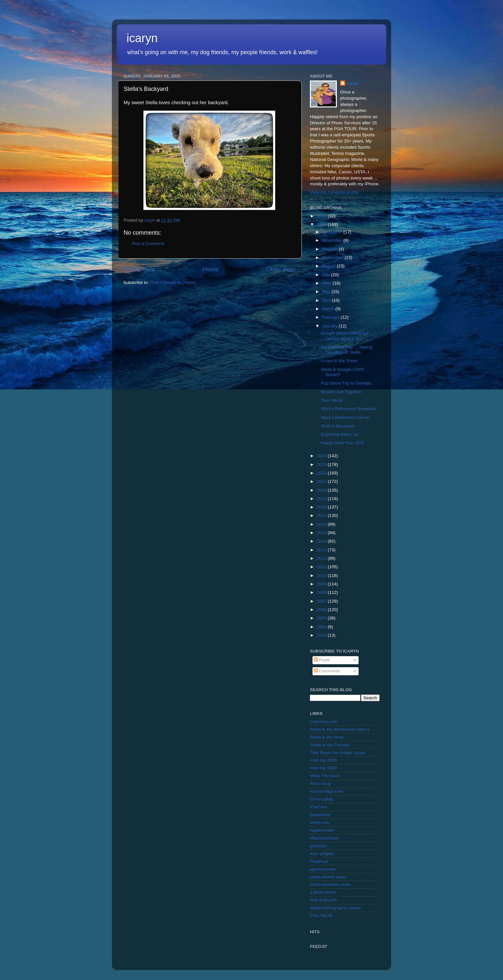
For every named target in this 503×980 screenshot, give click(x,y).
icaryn (142, 38)
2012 (322, 558)
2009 (322, 584)
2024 (322, 456)
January (330, 326)
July (326, 275)
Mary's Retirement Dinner (346, 417)
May (327, 292)
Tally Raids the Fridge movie (337, 753)
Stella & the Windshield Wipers (340, 729)
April (327, 300)
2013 (322, 550)
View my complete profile (334, 192)
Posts (322, 660)
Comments (327, 671)
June (327, 283)
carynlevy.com (324, 722)
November (333, 240)
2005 (322, 618)
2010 (322, 576)
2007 (322, 601)
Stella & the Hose (327, 737)
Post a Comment (148, 244)
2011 (322, 567)
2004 (322, 627)
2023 (322, 465)
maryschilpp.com (326, 791)
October (330, 249)
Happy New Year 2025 (343, 443)
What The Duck (325, 776)
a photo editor (323, 892)
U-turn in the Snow (339, 361)
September (333, 257)
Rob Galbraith (323, 900)
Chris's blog (321, 799)
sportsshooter (323, 869)
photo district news (328, 877)
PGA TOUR (321, 916)
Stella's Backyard (338, 426)
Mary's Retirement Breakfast (349, 409)
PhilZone (319, 807)
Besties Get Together (341, 392)
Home (211, 269)
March (329, 309)
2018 (322, 507)
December (333, 232)
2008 (322, 592)
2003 (322, 635)
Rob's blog (320, 784)
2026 (322, 216)
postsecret (320, 815)
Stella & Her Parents (330, 745)
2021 (322, 481)
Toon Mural (332, 400)
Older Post (281, 269)
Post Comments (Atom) (173, 282)
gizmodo (318, 846)
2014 (322, 541)
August (329, 266)
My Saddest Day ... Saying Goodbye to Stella (347, 350)
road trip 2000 (323, 768)
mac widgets (322, 854)
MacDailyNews (324, 838)
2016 (322, 524)
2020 (322, 490)
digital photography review (335, 908)
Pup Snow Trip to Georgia (346, 383)
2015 (322, 533)
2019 (322, 499)
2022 (322, 473)
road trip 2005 (323, 760)
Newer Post (139, 269)
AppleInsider (322, 830)
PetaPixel (319, 861)
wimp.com (320, 822)
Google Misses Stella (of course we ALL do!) (345, 336)
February (331, 317)
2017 (322, 515)
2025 (322, 224)
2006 (322, 610)
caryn (352, 83)
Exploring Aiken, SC (340, 434)
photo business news (330, 884)
